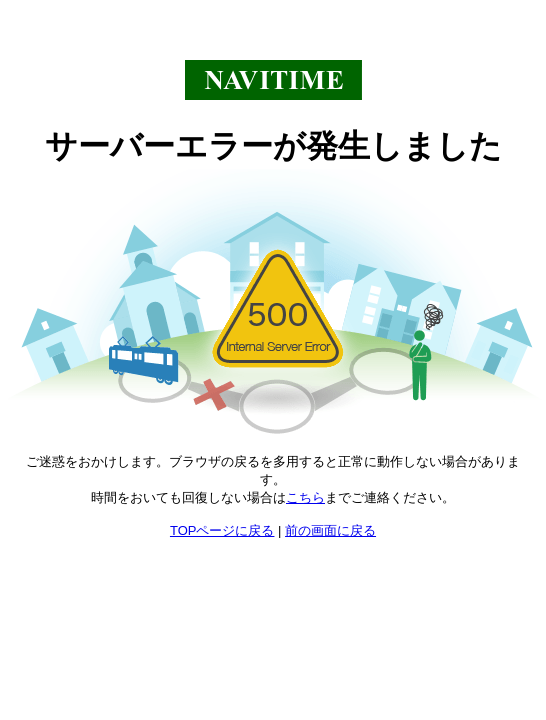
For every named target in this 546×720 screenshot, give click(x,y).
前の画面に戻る (330, 530)
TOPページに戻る (222, 530)
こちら (305, 497)
